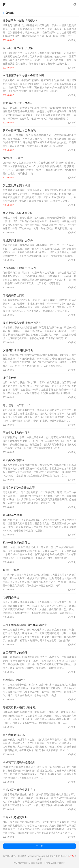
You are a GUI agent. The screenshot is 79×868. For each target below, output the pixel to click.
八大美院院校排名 (14, 460)
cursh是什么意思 (13, 158)
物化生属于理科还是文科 (18, 213)
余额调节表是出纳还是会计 (19, 762)
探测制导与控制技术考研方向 (21, 21)
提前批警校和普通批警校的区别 (22, 323)
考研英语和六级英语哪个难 (19, 707)
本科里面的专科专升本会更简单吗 (23, 76)
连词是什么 (10, 378)
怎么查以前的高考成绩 (16, 186)
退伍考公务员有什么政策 (18, 48)
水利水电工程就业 (14, 680)
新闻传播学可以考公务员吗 (19, 131)
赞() (72, 40)
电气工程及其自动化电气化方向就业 (25, 625)
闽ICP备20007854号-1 (57, 856)
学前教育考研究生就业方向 (19, 790)
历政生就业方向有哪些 (16, 433)
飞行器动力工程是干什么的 (19, 268)
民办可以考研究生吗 (15, 817)
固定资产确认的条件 (15, 652)
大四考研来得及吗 (14, 735)
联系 (72, 856)
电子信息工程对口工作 (16, 405)
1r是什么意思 (11, 570)
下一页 (39, 846)
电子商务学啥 (11, 598)
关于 (39, 859)
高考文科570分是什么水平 (19, 488)
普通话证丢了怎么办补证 (18, 103)
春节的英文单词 (12, 515)
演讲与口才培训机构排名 (18, 350)
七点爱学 (39, 5)
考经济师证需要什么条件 (18, 240)
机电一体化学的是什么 (16, 543)
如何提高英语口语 (14, 295)
